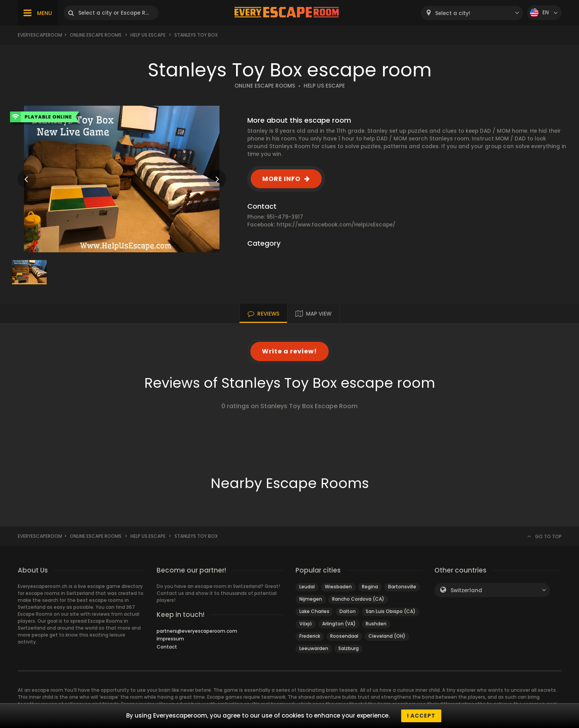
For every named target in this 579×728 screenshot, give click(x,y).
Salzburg (349, 648)
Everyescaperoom (40, 35)
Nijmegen (311, 599)
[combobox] (472, 13)
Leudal (307, 587)
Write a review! (289, 351)
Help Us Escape (148, 35)
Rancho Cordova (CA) (358, 599)
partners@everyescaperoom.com (197, 631)
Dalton (348, 611)
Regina (370, 587)
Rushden (376, 624)
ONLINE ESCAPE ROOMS (265, 86)
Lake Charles (314, 611)
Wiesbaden (338, 587)
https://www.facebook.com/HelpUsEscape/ (336, 225)
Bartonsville (402, 587)
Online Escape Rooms (96, 35)
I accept (421, 716)
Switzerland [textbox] (466, 590)
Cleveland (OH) (387, 636)
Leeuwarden (314, 648)
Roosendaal (344, 636)
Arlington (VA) (339, 624)
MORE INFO (281, 179)
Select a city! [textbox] (453, 13)
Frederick (310, 636)
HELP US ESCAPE (324, 86)
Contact (167, 647)
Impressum (170, 639)
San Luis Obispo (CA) (391, 611)
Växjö (306, 624)
